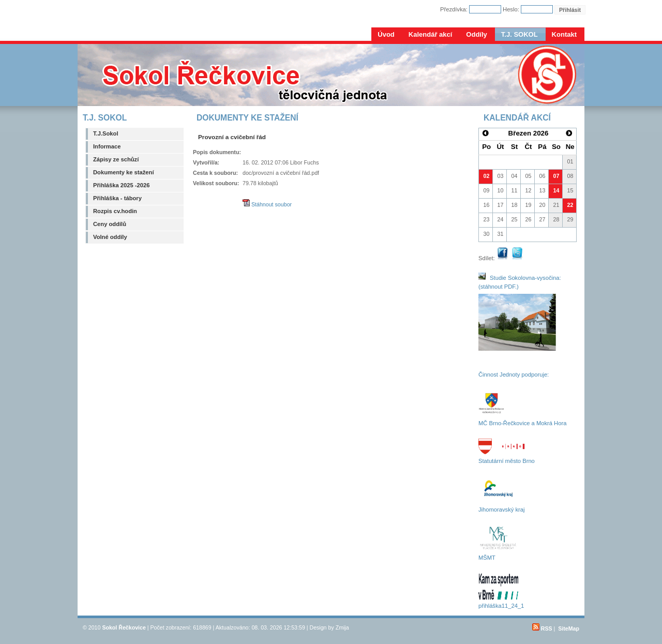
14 (556, 190)
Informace (107, 146)
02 (487, 176)
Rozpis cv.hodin (115, 211)
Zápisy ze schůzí (116, 159)
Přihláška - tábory (117, 198)
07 (556, 176)
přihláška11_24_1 (501, 606)
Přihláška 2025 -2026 (121, 185)
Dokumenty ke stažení (124, 172)
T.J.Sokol (106, 133)
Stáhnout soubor (267, 204)
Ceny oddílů (110, 224)
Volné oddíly (110, 237)
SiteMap (569, 628)
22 (570, 205)
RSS (542, 628)
